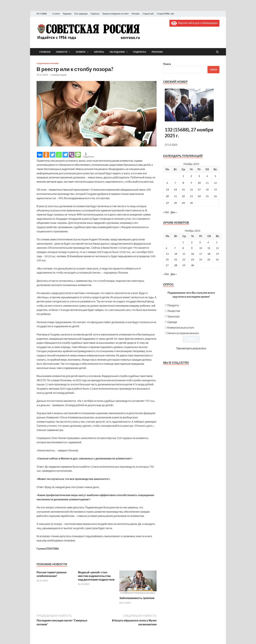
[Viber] (72, 155)
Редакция (67, 14)
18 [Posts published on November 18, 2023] (209, 254)
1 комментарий (58, 75)
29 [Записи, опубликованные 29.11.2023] (183, 203)
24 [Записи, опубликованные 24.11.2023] (199, 196)
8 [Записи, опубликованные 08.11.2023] (183, 183)
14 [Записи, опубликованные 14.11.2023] (175, 189)
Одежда (172, 322)
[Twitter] (52, 155)
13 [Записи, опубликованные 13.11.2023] (167, 189)
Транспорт (174, 316)
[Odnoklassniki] (46, 155)
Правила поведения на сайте (115, 14)
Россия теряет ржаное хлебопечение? (52, 574)
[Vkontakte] (40, 155)
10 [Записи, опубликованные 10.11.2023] (199, 183)
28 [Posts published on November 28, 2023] (176, 265)
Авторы (99, 52)
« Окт (166, 212)
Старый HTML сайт (166, 14)
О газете (56, 14)
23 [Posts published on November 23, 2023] (192, 259)
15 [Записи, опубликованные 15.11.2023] (183, 189)
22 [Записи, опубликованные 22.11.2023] (183, 196)
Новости (62, 52)
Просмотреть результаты (191, 348)
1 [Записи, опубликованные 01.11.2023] (183, 176)
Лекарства (174, 311)
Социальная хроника (48, 63)
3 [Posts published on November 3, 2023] (200, 242)
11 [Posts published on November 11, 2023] (209, 248)
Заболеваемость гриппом (137, 598)
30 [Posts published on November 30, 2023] (192, 265)
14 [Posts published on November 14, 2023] (176, 254)
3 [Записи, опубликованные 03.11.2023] (199, 176)
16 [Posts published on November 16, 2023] (192, 254)
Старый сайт (148, 14)
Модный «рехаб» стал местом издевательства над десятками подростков (96, 576)
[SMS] (78, 155)
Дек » (174, 212)
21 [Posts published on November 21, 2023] (176, 259)
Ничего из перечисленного (183, 333)
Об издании (117, 52)
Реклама (136, 14)
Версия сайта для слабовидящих (194, 23)
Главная (45, 52)
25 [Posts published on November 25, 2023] (209, 259)
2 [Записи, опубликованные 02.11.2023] (191, 176)
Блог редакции (81, 14)
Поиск (167, 64)
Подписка (95, 14)
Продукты (173, 305)
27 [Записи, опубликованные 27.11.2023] (167, 203)
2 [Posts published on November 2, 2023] (192, 242)
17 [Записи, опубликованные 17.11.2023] (199, 189)
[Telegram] (65, 155)
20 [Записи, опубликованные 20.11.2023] (167, 196)
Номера (81, 52)
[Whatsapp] (59, 155)
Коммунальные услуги (181, 327)
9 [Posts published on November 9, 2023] (192, 248)
